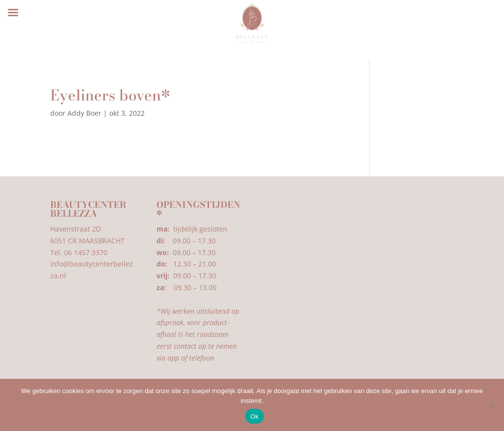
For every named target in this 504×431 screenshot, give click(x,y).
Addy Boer (84, 113)
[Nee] (492, 405)
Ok (254, 416)
